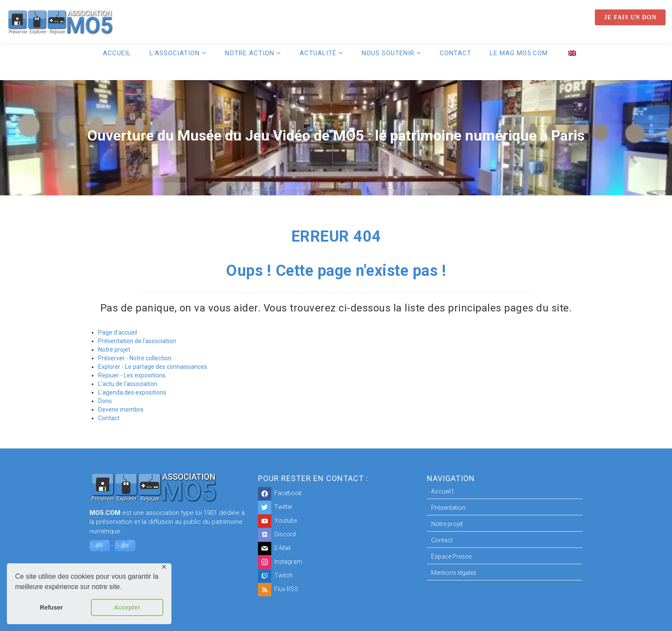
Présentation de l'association (137, 341)
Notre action (250, 53)
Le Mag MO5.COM (519, 53)
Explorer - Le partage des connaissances (153, 367)
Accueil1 (443, 491)
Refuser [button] (51, 607)
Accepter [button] (127, 607)
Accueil (117, 53)
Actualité (318, 53)
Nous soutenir (388, 53)
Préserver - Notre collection (135, 358)
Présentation (448, 508)
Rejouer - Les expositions (132, 375)
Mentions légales (454, 573)
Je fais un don (630, 17)
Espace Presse (451, 556)
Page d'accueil (118, 332)
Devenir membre (121, 410)
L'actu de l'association (128, 384)
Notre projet (114, 350)
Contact (456, 53)
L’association (175, 53)
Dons (105, 401)
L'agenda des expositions (132, 392)
